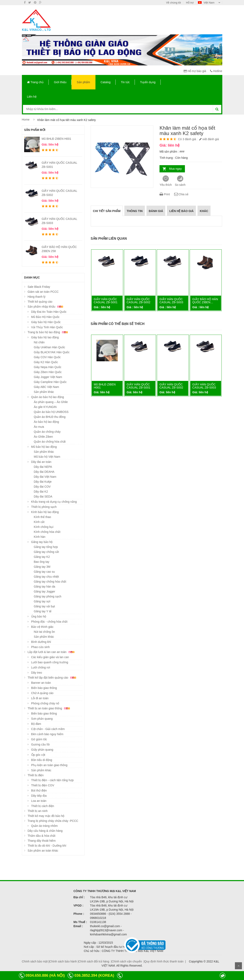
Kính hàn (40, 537)
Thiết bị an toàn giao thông (49, 708)
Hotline (216, 71)
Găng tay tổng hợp (46, 547)
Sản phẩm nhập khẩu (46, 307)
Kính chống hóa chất (47, 532)
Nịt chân (39, 342)
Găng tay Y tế (43, 611)
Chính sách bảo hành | (64, 961)
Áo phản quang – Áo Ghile (51, 402)
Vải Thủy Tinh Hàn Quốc (47, 327)
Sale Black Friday (39, 287)
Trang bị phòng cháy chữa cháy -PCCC (53, 821)
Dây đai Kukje (43, 482)
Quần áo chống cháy (47, 432)
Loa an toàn (39, 801)
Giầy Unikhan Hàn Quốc (49, 347)
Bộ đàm (36, 724)
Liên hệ (32, 97)
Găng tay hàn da (45, 587)
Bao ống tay (42, 562)
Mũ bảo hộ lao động (44, 447)
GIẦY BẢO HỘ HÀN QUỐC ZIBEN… (205, 301)
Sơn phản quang (42, 719)
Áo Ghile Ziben (43, 437)
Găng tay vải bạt (44, 606)
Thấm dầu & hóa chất (42, 836)
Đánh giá (156, 211)
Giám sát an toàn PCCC (43, 292)
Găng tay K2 (42, 557)
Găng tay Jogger (45, 591)
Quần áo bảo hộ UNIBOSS (51, 412)
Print (165, 194)
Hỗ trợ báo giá (195, 71)
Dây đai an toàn (41, 462)
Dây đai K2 (41, 492)
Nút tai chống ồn (44, 632)
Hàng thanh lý (37, 297)
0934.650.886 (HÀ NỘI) (45, 975)
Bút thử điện (39, 790)
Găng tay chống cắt (46, 552)
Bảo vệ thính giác (42, 627)
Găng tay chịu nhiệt (46, 577)
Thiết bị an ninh (38, 811)
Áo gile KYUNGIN (45, 407)
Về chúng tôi (174, 3)
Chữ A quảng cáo (42, 693)
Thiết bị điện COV (43, 785)
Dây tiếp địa (39, 796)
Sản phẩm (83, 82)
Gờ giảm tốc (39, 739)
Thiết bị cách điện (43, 806)
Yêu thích (166, 181)
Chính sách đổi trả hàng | (95, 961)
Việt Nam (207, 3)
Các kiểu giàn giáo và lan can (50, 657)
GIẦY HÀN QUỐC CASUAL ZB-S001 (106, 301)
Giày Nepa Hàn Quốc (48, 367)
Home (26, 120)
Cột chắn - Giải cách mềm (48, 729)
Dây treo (37, 673)
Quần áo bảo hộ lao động (48, 397)
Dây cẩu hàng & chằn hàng (45, 831)
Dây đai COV (42, 487)
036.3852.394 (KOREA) (94, 975)
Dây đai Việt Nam (45, 477)
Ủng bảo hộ (39, 616)
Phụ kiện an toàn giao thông (49, 765)
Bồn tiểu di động (42, 760)
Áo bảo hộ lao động (46, 422)
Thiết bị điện (36, 775)
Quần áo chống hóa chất (50, 442)
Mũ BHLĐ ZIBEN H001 (57, 139)
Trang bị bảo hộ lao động (48, 332)
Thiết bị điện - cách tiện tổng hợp (52, 780)
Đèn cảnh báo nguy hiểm (47, 734)
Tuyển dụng (148, 82)
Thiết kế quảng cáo (40, 302)
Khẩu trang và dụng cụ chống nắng (54, 502)
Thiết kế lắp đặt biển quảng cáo (53, 678)
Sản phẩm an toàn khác (43, 851)
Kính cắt (39, 522)
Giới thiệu (60, 82)
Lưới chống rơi (41, 667)
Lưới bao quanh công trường (50, 662)
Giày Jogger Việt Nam (48, 377)
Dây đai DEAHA (44, 472)
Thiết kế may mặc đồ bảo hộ (46, 816)
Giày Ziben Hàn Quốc (48, 372)
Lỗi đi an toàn (40, 698)
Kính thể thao (43, 517)
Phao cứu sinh (40, 647)
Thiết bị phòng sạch (44, 507)
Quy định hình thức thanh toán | (165, 961)
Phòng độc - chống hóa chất (49, 622)
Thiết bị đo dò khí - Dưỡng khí (47, 846)
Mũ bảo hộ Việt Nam (47, 457)
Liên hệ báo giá (181, 211)
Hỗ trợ (190, 3)
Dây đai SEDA (43, 497)
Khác (204, 211)
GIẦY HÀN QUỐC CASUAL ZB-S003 (171, 301)
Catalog (106, 82)
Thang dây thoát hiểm (42, 841)
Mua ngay (175, 169)
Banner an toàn (41, 683)
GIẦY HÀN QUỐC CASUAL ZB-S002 (139, 301)
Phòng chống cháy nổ (45, 703)
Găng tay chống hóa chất (50, 582)
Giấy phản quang (42, 750)
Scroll (238, 966)
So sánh (180, 181)
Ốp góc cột (38, 755)
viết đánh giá (209, 139)
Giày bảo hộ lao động (45, 337)
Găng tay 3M (42, 567)
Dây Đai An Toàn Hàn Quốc (49, 312)
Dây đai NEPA (43, 467)
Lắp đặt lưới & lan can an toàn (52, 652)
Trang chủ (35, 82)
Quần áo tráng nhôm (45, 826)
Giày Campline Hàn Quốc (50, 382)
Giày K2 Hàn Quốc (46, 362)
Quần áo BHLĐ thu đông (50, 417)
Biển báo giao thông (44, 688)
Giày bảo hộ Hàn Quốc (46, 322)
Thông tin (135, 211)
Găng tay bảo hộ (42, 542)
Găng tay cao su (44, 572)
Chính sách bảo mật (35, 961)
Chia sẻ (181, 194)
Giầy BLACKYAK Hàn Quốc (52, 352)
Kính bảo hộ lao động (45, 512)
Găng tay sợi (42, 601)
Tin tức (125, 82)
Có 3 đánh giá (187, 139)
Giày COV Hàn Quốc (47, 357)
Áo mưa (39, 427)
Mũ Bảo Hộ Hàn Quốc (45, 317)
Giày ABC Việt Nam (46, 387)
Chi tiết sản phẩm (107, 211)
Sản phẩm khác (44, 392)
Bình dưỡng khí (41, 642)
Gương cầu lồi (40, 744)
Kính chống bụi (44, 527)
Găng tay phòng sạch (48, 596)
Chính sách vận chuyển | (128, 961)
